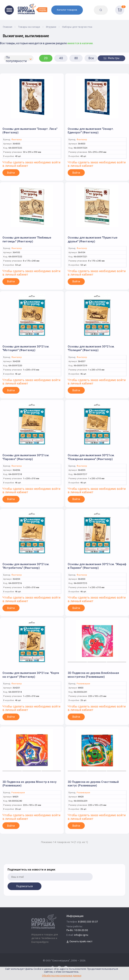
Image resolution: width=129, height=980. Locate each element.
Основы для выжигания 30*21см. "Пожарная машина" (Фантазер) (91, 457)
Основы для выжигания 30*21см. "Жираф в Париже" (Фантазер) (97, 566)
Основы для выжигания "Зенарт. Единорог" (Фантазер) (91, 131)
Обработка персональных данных (62, 976)
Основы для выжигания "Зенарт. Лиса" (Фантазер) (30, 131)
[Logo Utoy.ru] (33, 9)
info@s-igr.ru (81, 935)
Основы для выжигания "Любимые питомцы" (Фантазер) (27, 239)
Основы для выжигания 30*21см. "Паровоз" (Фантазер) (26, 457)
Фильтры (112, 58)
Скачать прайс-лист (79, 942)
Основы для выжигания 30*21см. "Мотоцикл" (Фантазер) (26, 348)
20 (46, 58)
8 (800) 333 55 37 (88, 922)
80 (76, 58)
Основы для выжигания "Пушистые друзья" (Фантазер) (93, 239)
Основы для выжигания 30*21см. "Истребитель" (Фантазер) (26, 566)
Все (91, 58)
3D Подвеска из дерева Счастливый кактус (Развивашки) (93, 784)
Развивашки (83, 684)
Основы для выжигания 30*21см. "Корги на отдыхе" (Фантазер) (31, 675)
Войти (11, 173)
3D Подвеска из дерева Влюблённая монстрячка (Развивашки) (93, 675)
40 (61, 58)
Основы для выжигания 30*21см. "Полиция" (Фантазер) (91, 348)
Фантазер (17, 140)
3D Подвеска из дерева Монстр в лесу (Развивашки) (29, 784)
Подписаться (24, 886)
